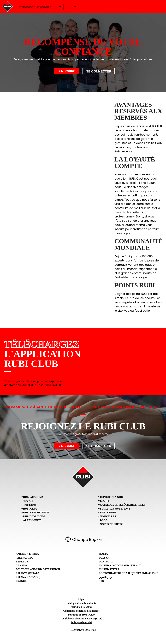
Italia (103, 554)
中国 (101, 581)
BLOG (104, 520)
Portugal (106, 562)
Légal (81, 599)
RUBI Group (108, 513)
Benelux (22, 562)
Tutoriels (28, 501)
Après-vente (32, 520)
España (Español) (28, 577)
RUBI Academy (33, 497)
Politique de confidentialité (81, 603)
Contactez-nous (112, 497)
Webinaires (30, 505)
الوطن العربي (106, 577)
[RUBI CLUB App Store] (119, 359)
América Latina (27, 554)
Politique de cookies (81, 607)
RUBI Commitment (36, 513)
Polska (104, 558)
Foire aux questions (115, 509)
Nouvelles (108, 516)
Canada (21, 565)
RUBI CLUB (30, 509)
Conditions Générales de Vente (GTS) (81, 619)
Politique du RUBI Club (81, 615)
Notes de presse (112, 524)
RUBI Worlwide (34, 516)
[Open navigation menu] (75, 6)
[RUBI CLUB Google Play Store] (149, 359)
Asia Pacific (24, 558)
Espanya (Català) (28, 573)
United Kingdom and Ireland (120, 565)
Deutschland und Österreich (38, 569)
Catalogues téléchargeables (123, 505)
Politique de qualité (81, 622)
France (21, 581)
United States (109, 569)
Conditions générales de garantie (81, 611)
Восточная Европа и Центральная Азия (129, 573)
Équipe (105, 501)
